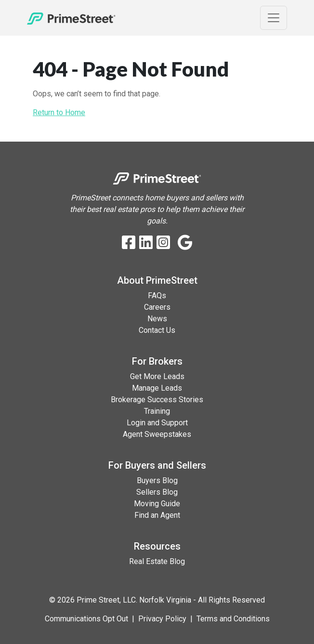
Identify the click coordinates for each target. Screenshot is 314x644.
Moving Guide (157, 504)
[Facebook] (129, 243)
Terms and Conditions (233, 619)
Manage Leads (157, 388)
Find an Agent (157, 515)
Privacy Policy (162, 619)
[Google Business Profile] (185, 243)
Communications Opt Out (86, 619)
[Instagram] (163, 243)
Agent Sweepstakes (157, 434)
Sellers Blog (157, 492)
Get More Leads (157, 376)
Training (157, 411)
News (157, 319)
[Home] (71, 18)
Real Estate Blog (157, 561)
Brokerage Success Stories (157, 400)
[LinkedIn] (146, 243)
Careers (157, 307)
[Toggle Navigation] (274, 18)
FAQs (157, 296)
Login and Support (157, 423)
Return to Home (59, 112)
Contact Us (157, 330)
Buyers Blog (157, 480)
